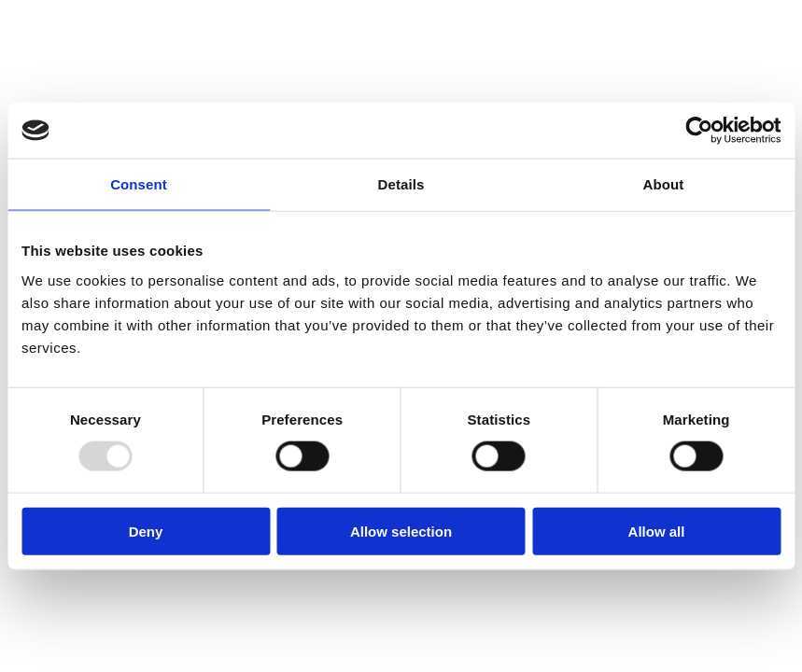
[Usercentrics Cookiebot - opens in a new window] (699, 131)
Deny (146, 531)
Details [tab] (401, 184)
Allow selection (401, 531)
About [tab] (664, 184)
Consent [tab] (139, 184)
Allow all (657, 531)
